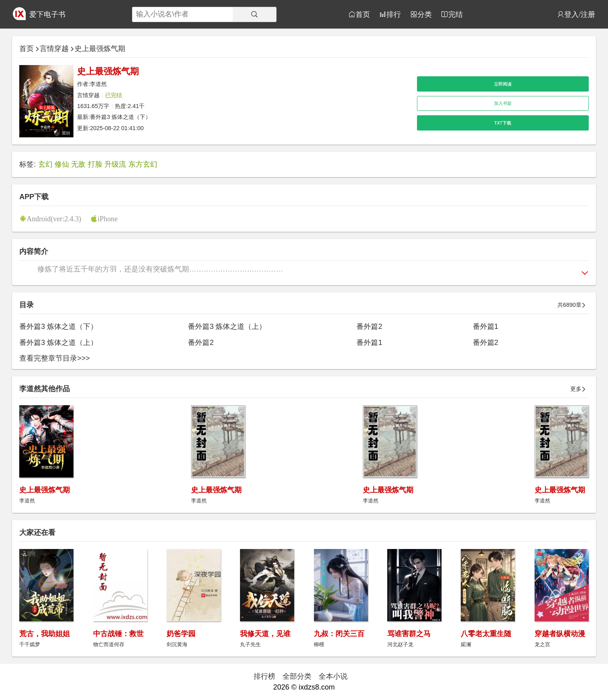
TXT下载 (503, 123)
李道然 (98, 84)
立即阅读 (503, 84)
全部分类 (297, 676)
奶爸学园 (181, 634)
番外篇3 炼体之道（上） (227, 327)
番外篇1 (486, 327)
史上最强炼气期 (100, 49)
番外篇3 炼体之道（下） (120, 117)
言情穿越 (54, 49)
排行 (394, 14)
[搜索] (254, 14)
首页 (363, 14)
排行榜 (264, 676)
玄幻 (45, 164)
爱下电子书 (47, 14)
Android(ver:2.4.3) (54, 218)
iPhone (108, 218)
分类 (425, 14)
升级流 (115, 164)
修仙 (62, 164)
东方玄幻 (143, 164)
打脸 (95, 164)
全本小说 (333, 676)
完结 (455, 14)
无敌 (78, 164)
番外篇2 (369, 327)
